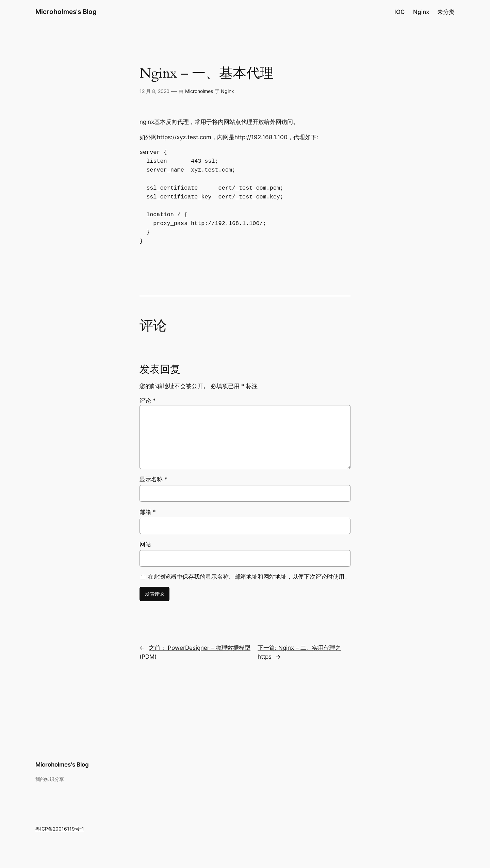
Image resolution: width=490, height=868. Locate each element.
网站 (145, 544)
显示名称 (153, 479)
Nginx (227, 91)
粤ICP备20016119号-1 (60, 829)
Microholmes (199, 91)
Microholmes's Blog (66, 12)
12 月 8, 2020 (154, 91)
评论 (148, 401)
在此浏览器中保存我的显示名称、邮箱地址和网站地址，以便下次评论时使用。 (249, 577)
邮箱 (148, 512)
